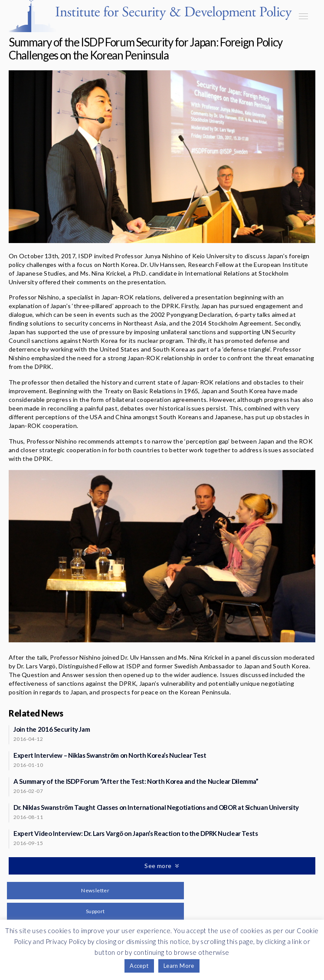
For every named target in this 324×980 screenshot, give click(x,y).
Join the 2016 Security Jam (52, 729)
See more (159, 866)
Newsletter (95, 890)
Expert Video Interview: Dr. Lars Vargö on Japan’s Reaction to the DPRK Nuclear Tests (136, 833)
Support (95, 911)
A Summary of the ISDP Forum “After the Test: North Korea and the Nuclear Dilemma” (136, 781)
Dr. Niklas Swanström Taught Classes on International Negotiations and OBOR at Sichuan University (156, 807)
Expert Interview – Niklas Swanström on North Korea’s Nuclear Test (110, 755)
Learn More (179, 966)
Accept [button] (139, 966)
